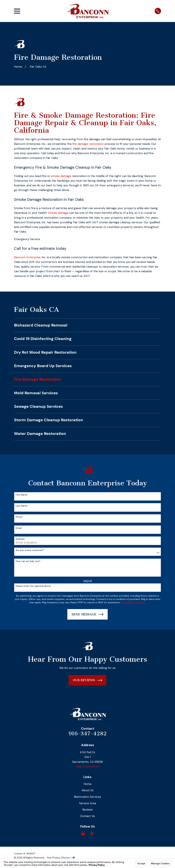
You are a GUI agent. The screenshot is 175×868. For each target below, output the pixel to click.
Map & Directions (87, 766)
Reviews (87, 810)
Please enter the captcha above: (33, 586)
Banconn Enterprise (27, 257)
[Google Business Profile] (83, 834)
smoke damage (61, 176)
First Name (21, 495)
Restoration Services (87, 797)
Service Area (88, 803)
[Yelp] (92, 834)
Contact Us (87, 816)
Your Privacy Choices (61, 858)
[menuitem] (87, 325)
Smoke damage (58, 213)
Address (20, 539)
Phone (19, 517)
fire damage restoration (88, 144)
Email (19, 528)
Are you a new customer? (30, 550)
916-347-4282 (87, 733)
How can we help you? (28, 561)
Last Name (21, 506)
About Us (88, 790)
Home (87, 784)
